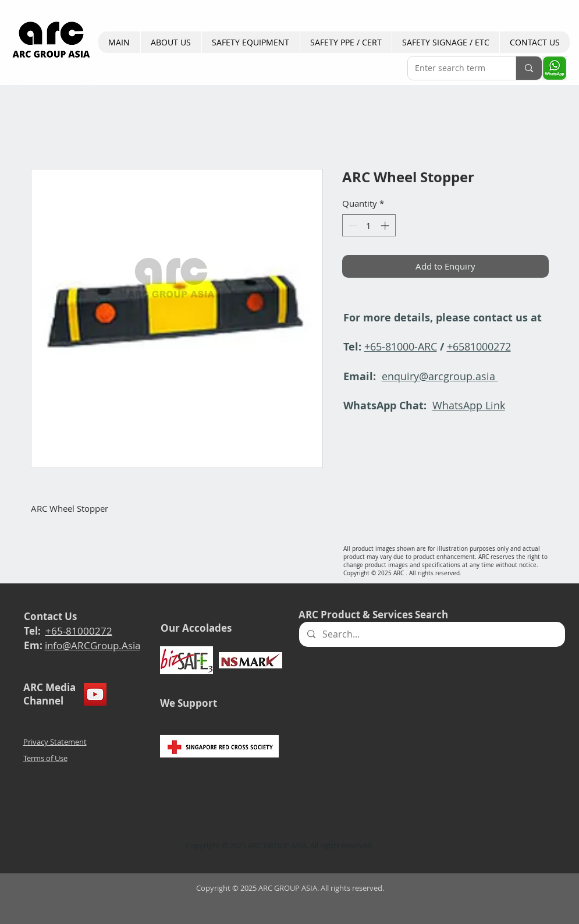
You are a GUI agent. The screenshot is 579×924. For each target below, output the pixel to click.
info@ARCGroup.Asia (93, 645)
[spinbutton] (369, 226)
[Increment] (386, 226)
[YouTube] (95, 694)
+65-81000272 (79, 631)
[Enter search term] (453, 68)
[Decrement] (352, 226)
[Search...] (431, 634)
